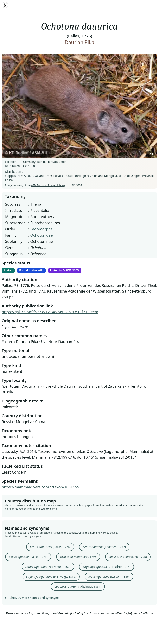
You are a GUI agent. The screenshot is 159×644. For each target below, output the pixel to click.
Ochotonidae (41, 235)
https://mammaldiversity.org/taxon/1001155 (40, 487)
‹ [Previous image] (7, 106)
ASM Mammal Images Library (48, 185)
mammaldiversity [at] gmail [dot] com (129, 613)
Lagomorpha (41, 229)
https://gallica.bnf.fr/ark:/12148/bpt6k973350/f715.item (50, 312)
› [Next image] (152, 106)
